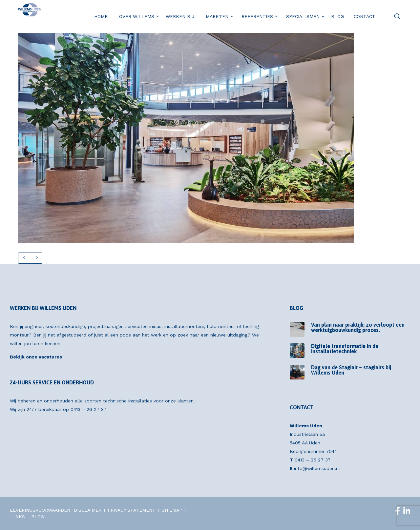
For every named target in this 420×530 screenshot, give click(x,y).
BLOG (38, 517)
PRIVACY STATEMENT (132, 510)
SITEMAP (172, 510)
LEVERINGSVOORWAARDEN (40, 510)
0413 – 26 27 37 (88, 409)
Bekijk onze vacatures (36, 357)
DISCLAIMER (88, 510)
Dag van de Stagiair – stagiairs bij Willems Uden (351, 370)
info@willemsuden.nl (317, 468)
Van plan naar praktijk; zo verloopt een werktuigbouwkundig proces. (358, 327)
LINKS (18, 517)
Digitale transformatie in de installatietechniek (345, 349)
